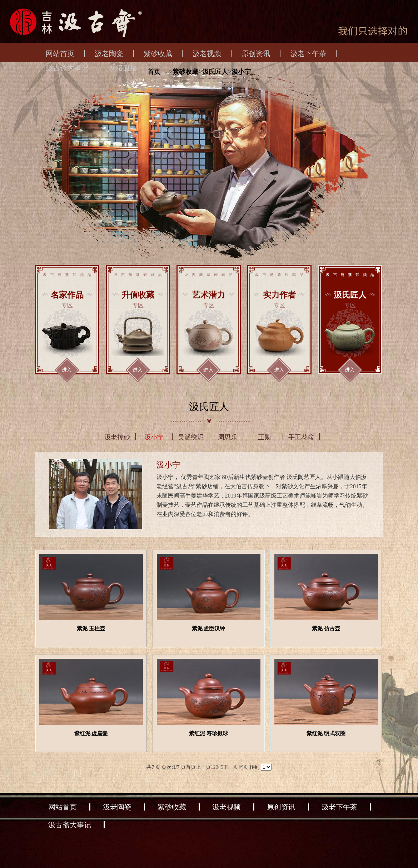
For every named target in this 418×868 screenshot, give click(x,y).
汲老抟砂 (117, 437)
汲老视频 (207, 54)
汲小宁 (241, 72)
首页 (154, 72)
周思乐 (228, 437)
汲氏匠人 (215, 72)
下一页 (231, 767)
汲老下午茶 (308, 54)
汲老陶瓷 (109, 54)
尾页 (243, 767)
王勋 (264, 437)
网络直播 (123, 68)
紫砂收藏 (158, 54)
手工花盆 (301, 437)
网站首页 (60, 54)
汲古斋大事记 (67, 68)
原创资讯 (256, 54)
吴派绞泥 (191, 437)
